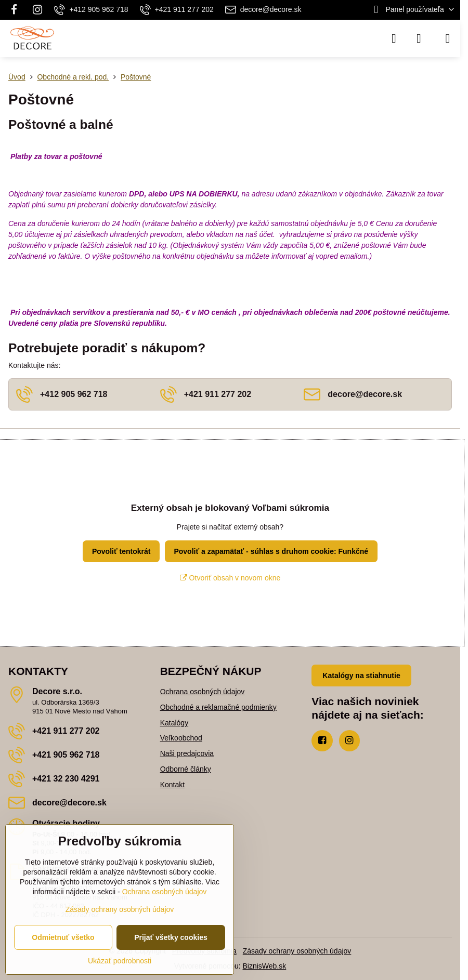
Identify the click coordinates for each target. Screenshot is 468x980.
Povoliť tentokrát (121, 551)
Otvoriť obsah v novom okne (230, 578)
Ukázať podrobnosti (120, 961)
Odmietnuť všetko (63, 937)
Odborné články (186, 769)
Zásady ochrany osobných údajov (297, 951)
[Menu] (448, 38)
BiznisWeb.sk (265, 966)
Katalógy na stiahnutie (361, 676)
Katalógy (174, 723)
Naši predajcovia (187, 753)
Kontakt (172, 785)
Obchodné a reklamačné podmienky (218, 707)
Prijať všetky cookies (171, 937)
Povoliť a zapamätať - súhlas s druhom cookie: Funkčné (271, 551)
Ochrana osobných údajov (203, 692)
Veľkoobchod (181, 738)
